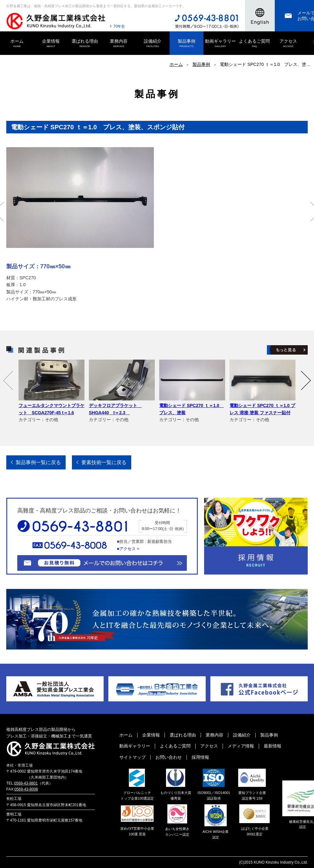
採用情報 (200, 757)
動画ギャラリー (220, 44)
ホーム (17, 44)
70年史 (119, 26)
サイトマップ (133, 757)
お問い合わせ (169, 757)
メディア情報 (241, 746)
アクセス (288, 44)
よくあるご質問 (254, 44)
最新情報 (273, 746)
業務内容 (119, 44)
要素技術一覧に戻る (104, 462)
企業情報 (51, 44)
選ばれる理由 (85, 44)
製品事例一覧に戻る (38, 462)
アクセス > (129, 549)
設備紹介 (153, 44)
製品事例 (187, 44)
